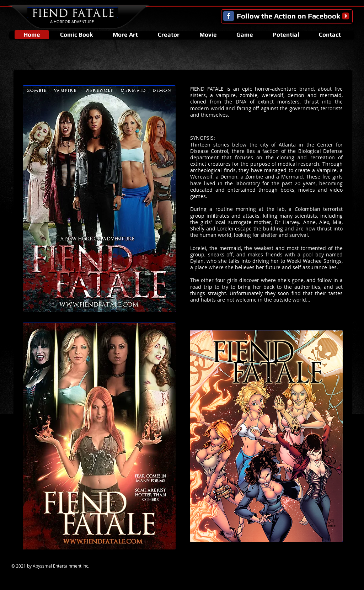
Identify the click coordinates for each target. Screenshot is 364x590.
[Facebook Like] (334, 568)
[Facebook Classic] (229, 16)
